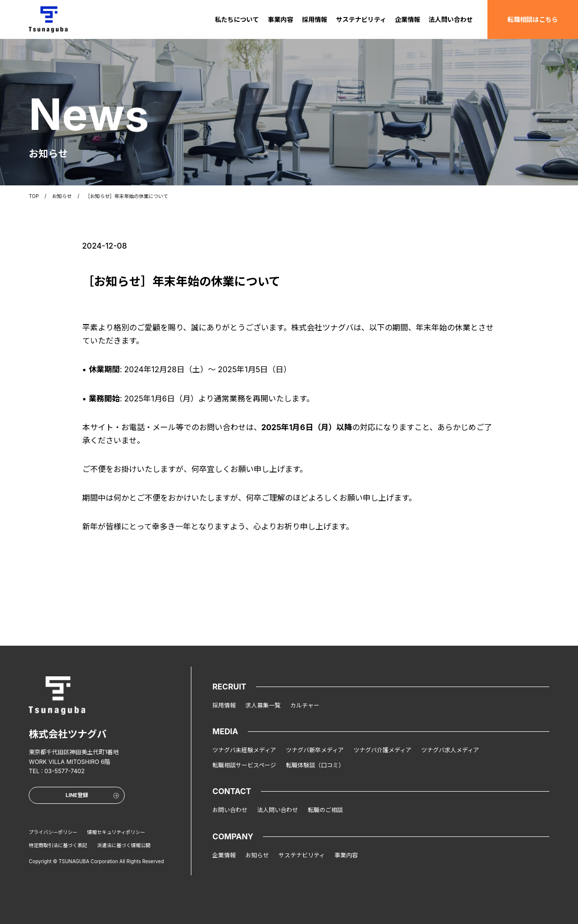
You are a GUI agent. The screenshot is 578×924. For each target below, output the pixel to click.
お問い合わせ (230, 810)
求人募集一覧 (263, 705)
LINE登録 (93, 795)
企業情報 (408, 19)
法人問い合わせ (451, 19)
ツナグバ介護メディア (382, 750)
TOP (34, 195)
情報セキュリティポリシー (116, 832)
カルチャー (305, 705)
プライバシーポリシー (53, 832)
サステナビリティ (361, 19)
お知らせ (62, 195)
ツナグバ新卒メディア (315, 750)
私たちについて (237, 19)
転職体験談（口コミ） (315, 765)
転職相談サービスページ (244, 765)
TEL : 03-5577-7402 (57, 771)
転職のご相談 (325, 810)
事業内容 (280, 19)
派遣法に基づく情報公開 (124, 845)
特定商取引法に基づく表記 (58, 845)
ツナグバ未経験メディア (244, 750)
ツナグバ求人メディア (450, 750)
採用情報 (315, 19)
